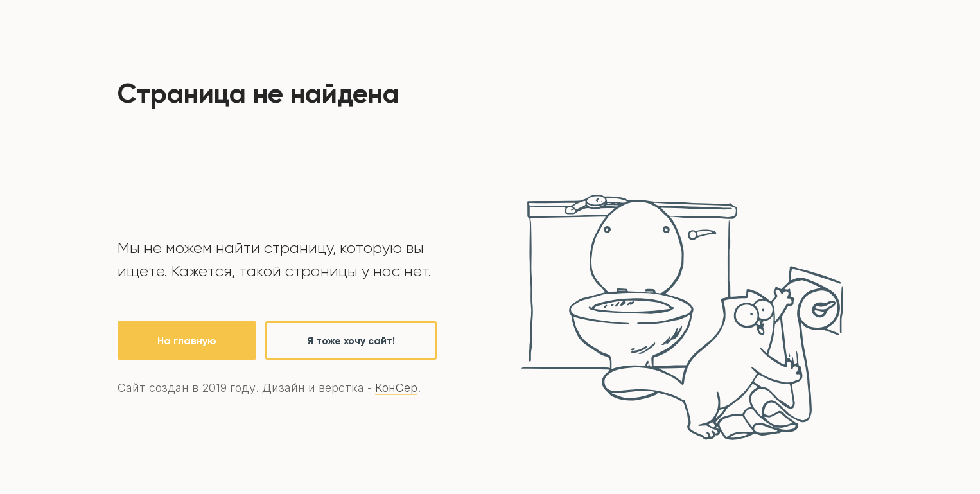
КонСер (396, 388)
